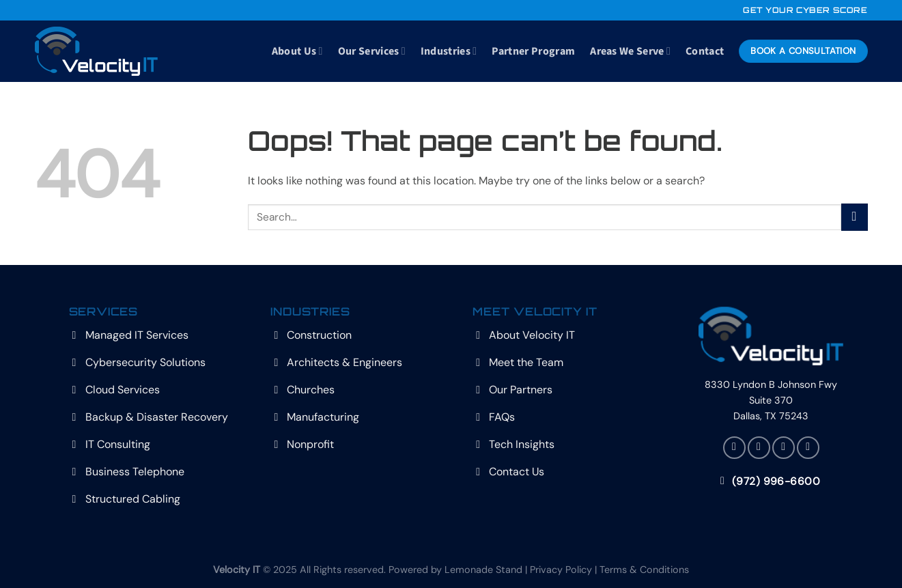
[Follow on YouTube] (808, 448)
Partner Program (533, 51)
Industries (449, 51)
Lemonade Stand (483, 570)
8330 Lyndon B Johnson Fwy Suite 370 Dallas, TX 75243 (771, 400)
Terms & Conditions (644, 570)
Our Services (372, 51)
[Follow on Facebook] (734, 448)
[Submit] (855, 217)
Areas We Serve (630, 51)
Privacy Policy (561, 570)
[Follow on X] (759, 448)
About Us (297, 51)
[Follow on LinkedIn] (784, 448)
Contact (705, 51)
